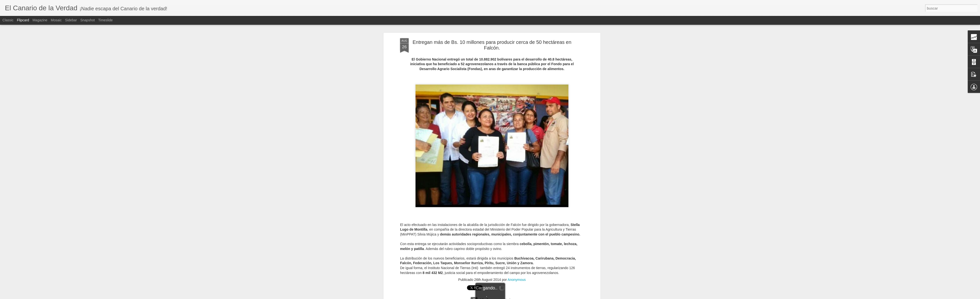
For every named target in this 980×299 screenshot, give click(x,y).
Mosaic (56, 20)
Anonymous (517, 266)
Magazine (40, 20)
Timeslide (105, 20)
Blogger (509, 296)
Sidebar (71, 20)
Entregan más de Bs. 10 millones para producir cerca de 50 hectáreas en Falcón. (492, 31)
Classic (8, 20)
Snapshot (88, 20)
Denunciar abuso (525, 296)
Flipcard (23, 20)
